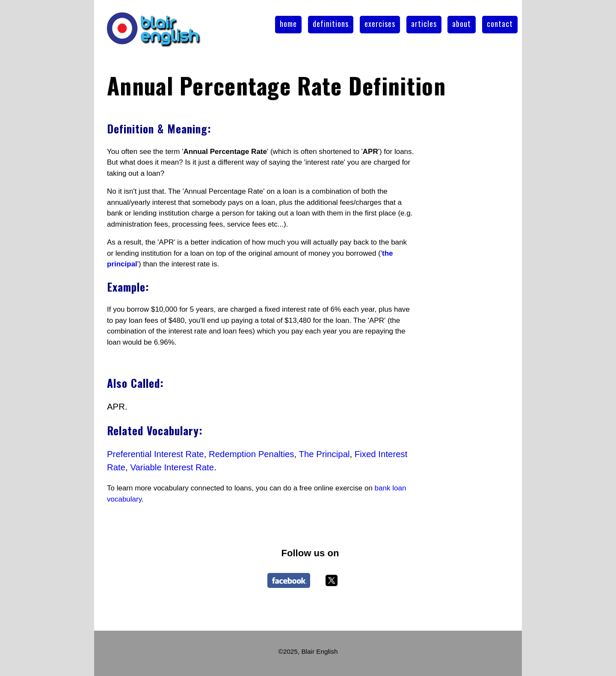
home (288, 24)
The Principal (324, 454)
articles (424, 24)
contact (500, 24)
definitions (331, 24)
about (462, 24)
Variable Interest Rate (172, 467)
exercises (380, 24)
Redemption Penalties (252, 454)
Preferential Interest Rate (155, 454)
